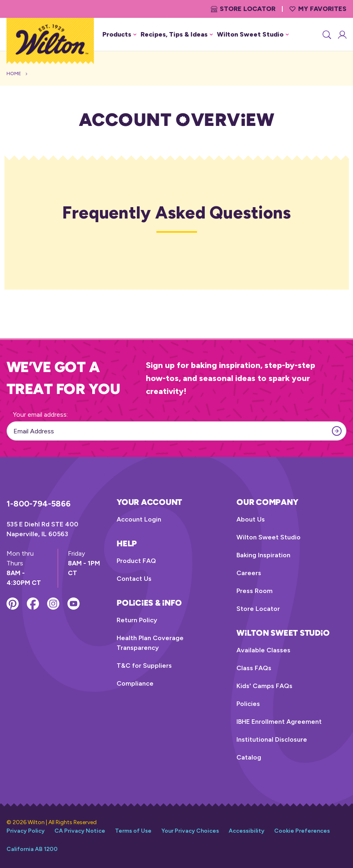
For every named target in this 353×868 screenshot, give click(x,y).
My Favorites (318, 9)
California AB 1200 (32, 849)
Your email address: (40, 415)
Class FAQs (254, 668)
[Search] (326, 35)
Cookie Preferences (302, 831)
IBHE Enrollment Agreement (279, 722)
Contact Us (134, 579)
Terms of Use (133, 831)
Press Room (254, 591)
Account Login (139, 519)
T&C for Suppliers (144, 666)
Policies (248, 704)
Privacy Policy (26, 831)
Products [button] (119, 34)
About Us (251, 519)
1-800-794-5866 (39, 504)
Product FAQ (136, 561)
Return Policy (137, 620)
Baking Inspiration (263, 555)
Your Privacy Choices (190, 831)
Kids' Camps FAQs (264, 686)
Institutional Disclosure (272, 739)
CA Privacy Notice (80, 831)
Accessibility (247, 831)
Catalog (249, 757)
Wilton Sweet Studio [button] (253, 34)
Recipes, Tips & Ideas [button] (177, 34)
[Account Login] (342, 35)
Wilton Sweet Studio (269, 537)
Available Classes (263, 650)
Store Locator (243, 9)
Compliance (135, 683)
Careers (249, 573)
